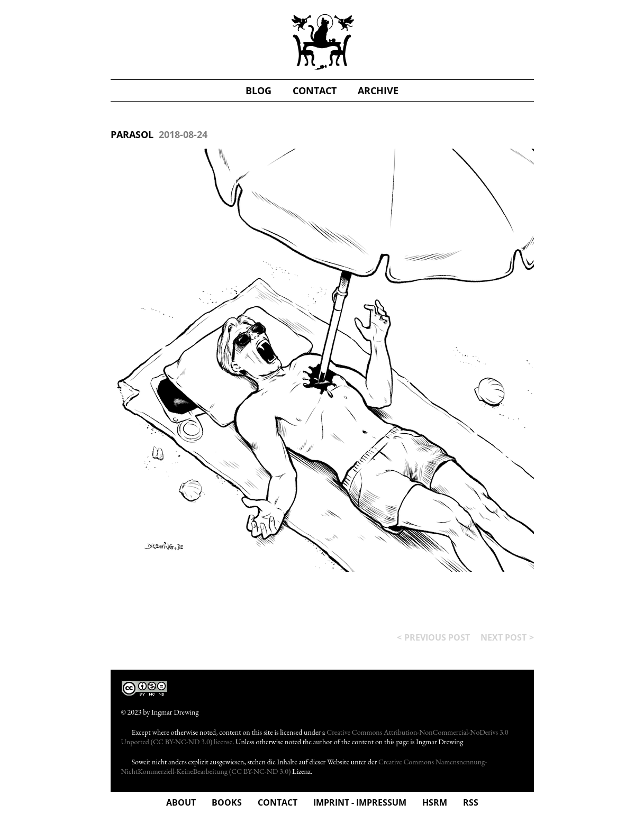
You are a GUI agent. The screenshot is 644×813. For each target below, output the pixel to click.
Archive (378, 90)
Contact (278, 802)
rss (471, 802)
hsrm (435, 802)
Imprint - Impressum (360, 802)
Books (227, 802)
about (181, 802)
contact (315, 90)
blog (258, 90)
